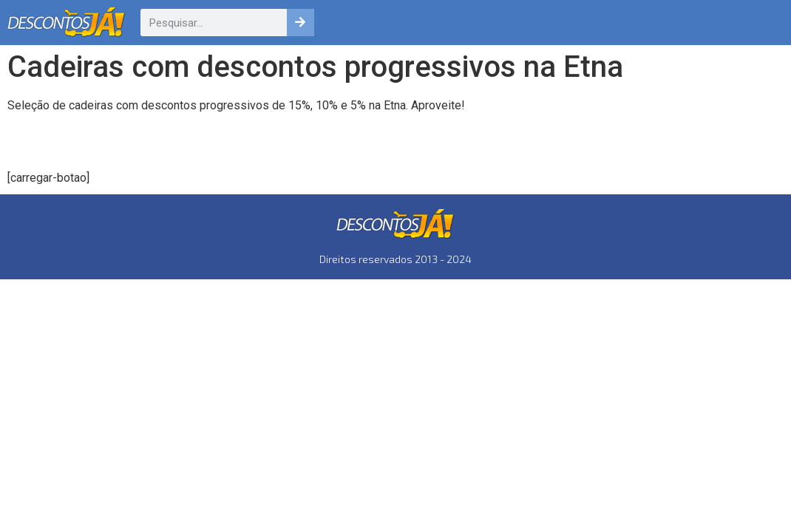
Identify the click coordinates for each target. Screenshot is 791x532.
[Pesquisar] (301, 23)
